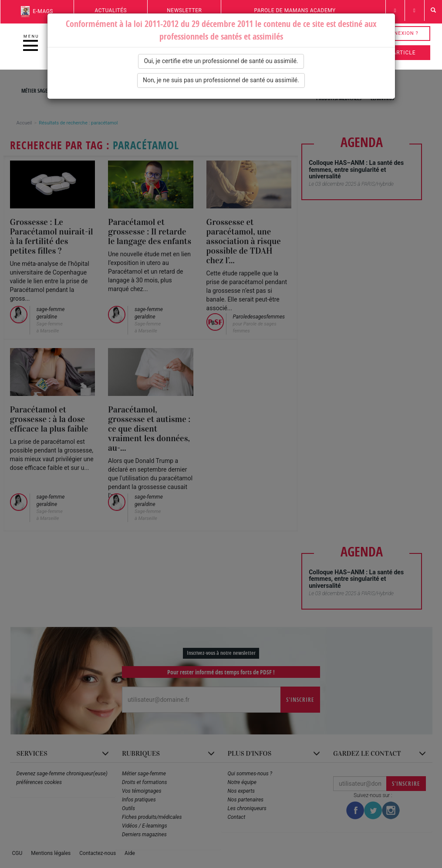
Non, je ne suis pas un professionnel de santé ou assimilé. (221, 80)
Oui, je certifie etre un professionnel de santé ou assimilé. (221, 61)
